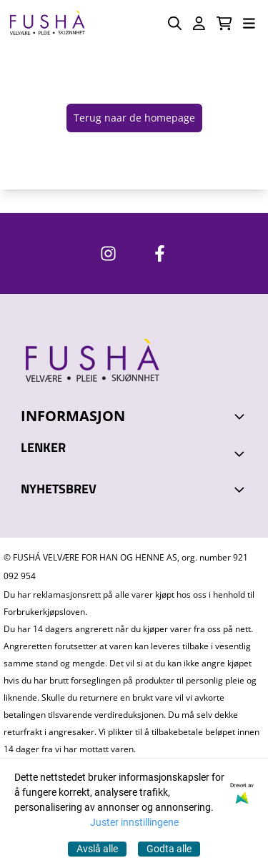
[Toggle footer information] (242, 416)
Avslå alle (97, 849)
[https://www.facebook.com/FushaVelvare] (160, 253)
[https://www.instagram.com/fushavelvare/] (108, 253)
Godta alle (169, 849)
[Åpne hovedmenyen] (249, 23)
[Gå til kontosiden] (199, 23)
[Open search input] (175, 23)
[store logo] (47, 23)
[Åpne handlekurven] (224, 23)
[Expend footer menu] (242, 453)
